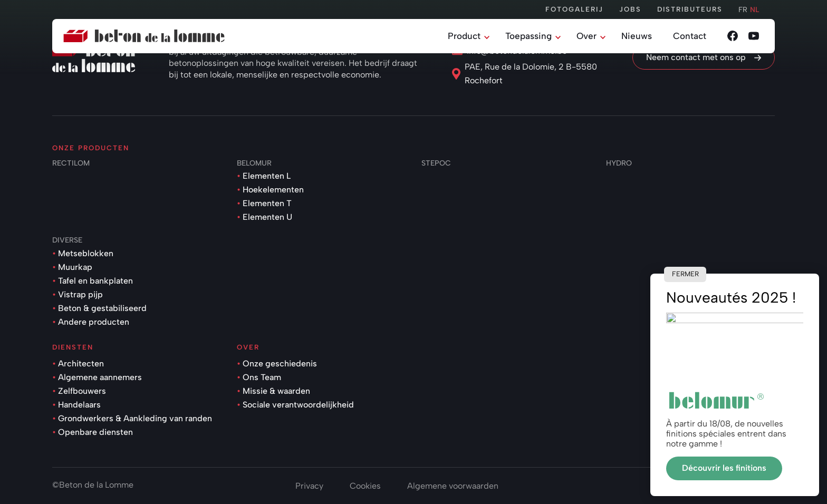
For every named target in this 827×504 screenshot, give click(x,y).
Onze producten (91, 148)
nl (754, 10)
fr (743, 10)
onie (767, 485)
